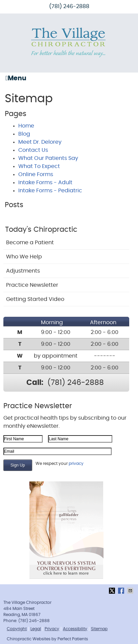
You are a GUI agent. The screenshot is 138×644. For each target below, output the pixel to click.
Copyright (17, 629)
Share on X (113, 591)
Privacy (52, 629)
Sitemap (99, 629)
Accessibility (75, 629)
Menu (16, 78)
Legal (36, 629)
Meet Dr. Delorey (40, 142)
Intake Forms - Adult (45, 183)
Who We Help (24, 257)
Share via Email (131, 591)
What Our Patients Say (48, 158)
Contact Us (33, 150)
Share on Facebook (122, 591)
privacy (76, 464)
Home (26, 126)
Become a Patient (30, 243)
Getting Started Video (35, 299)
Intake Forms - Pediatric (50, 191)
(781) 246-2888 (69, 6)
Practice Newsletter (32, 285)
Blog (24, 134)
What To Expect (39, 166)
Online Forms (36, 174)
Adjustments (23, 271)
